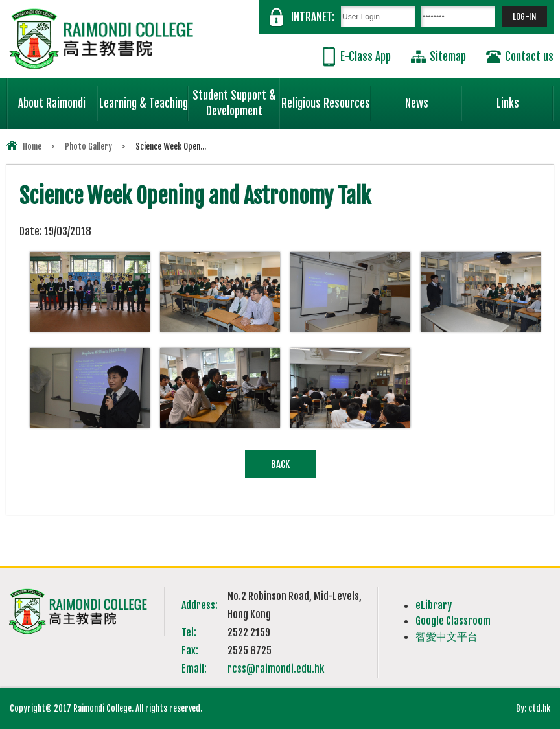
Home (32, 146)
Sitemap (448, 57)
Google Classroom (453, 621)
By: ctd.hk (533, 708)
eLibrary (434, 605)
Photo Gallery (88, 146)
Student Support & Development (236, 98)
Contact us (529, 57)
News (434, 98)
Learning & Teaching (144, 98)
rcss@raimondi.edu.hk (276, 669)
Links (525, 98)
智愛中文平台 (447, 636)
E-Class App (366, 57)
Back (280, 464)
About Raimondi (58, 98)
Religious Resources (326, 103)
